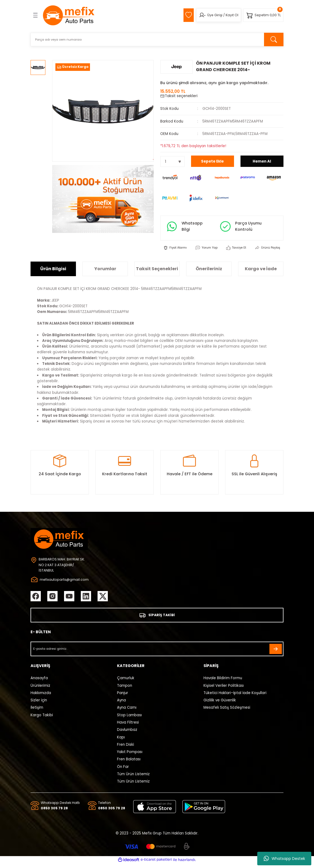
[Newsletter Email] (157, 653)
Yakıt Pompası (130, 756)
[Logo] (69, 15)
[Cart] (263, 15)
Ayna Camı (127, 712)
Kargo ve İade (261, 272)
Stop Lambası (129, 719)
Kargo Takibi (42, 719)
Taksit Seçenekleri (157, 272)
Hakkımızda (41, 697)
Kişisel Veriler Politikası (224, 689)
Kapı (121, 741)
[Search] (157, 39)
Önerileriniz (209, 272)
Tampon (125, 689)
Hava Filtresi (128, 726)
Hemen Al (262, 161)
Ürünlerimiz (40, 689)
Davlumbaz (127, 734)
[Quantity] (172, 161)
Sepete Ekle (212, 161)
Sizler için (39, 704)
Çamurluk (126, 682)
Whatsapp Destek (284, 859)
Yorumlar (105, 272)
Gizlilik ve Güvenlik (220, 704)
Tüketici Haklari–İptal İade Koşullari (235, 697)
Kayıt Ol (230, 15)
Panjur (123, 697)
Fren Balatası (129, 763)
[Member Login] (200, 15)
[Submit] (276, 653)
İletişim (37, 712)
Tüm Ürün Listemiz (133, 778)
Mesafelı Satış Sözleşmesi (227, 712)
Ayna (121, 704)
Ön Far (123, 770)
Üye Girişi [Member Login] (213, 15)
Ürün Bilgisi (53, 272)
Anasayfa (39, 682)
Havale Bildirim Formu (223, 682)
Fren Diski (126, 748)
